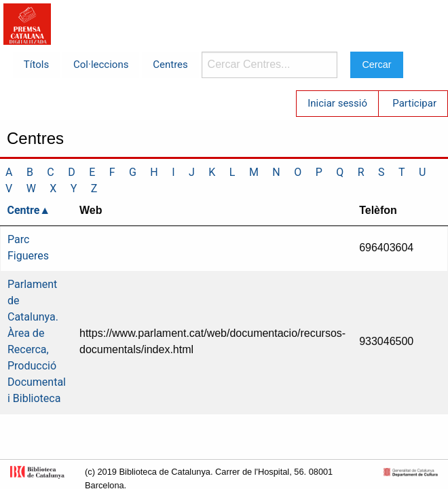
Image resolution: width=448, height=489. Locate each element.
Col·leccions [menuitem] (101, 65)
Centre (24, 210)
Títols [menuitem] (36, 65)
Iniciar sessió (337, 103)
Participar (414, 103)
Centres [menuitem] (170, 65)
